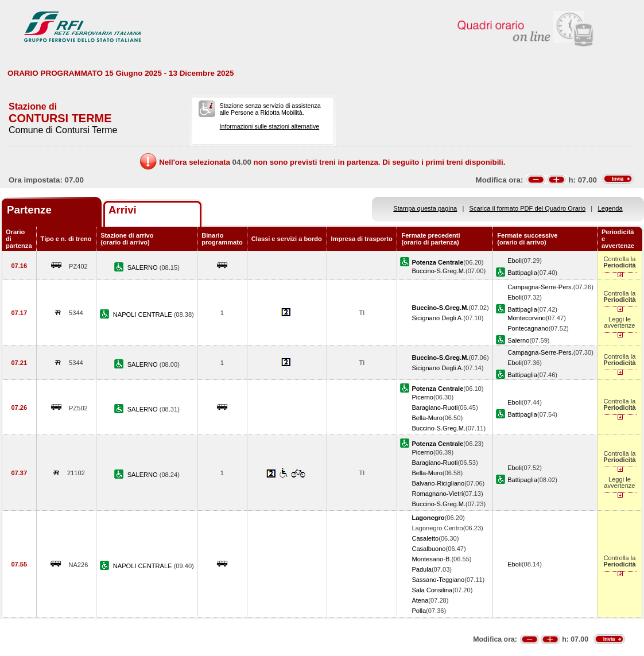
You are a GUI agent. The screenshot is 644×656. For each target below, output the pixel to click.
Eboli (515, 261)
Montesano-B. (431, 559)
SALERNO (143, 267)
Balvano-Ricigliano (438, 483)
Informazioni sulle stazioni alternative (270, 126)
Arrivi (123, 210)
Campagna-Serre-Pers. (540, 287)
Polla (419, 611)
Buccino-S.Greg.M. (439, 271)
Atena (420, 600)
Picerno (422, 397)
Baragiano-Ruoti (434, 407)
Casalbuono (428, 549)
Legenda (610, 208)
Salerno (518, 340)
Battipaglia (522, 273)
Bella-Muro (427, 418)
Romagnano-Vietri (437, 494)
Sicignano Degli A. (437, 318)
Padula (422, 569)
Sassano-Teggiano (438, 580)
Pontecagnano (528, 328)
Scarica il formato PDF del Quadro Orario (528, 208)
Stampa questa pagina (425, 208)
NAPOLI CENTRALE (143, 315)
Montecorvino (527, 318)
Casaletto (425, 538)
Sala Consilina (432, 590)
